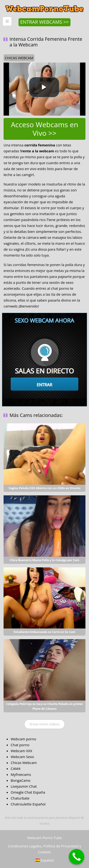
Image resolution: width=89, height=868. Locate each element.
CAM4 (16, 769)
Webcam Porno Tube (44, 838)
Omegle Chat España (28, 792)
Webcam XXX (21, 751)
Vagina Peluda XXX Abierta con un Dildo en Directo (44, 488)
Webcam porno (23, 739)
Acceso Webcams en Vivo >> (45, 129)
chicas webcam (19, 58)
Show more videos (44, 724)
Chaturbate (20, 798)
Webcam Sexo (22, 757)
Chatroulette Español (28, 804)
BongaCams (21, 780)
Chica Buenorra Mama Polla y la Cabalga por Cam (45, 560)
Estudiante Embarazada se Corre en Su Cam (44, 632)
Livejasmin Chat (24, 786)
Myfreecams (21, 774)
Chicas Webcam (24, 763)
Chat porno (20, 745)
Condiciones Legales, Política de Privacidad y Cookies (44, 849)
